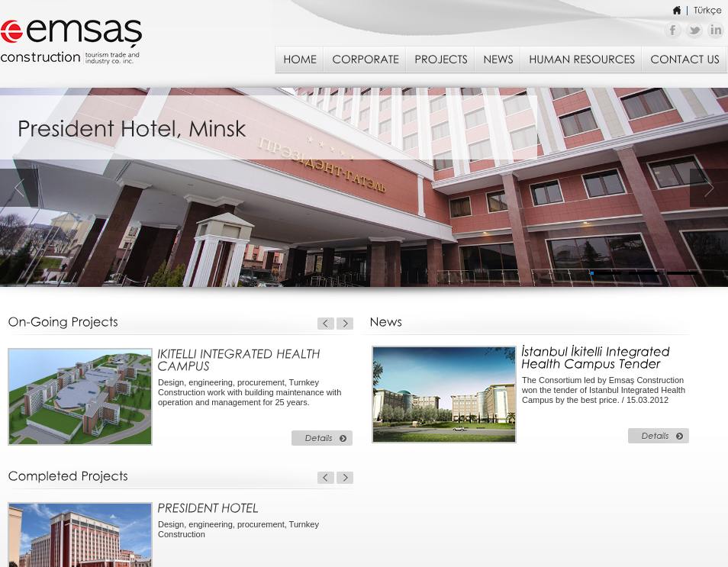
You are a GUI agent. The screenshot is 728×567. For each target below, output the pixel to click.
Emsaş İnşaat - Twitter (694, 31)
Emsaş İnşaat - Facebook (673, 31)
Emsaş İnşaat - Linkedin (716, 31)
